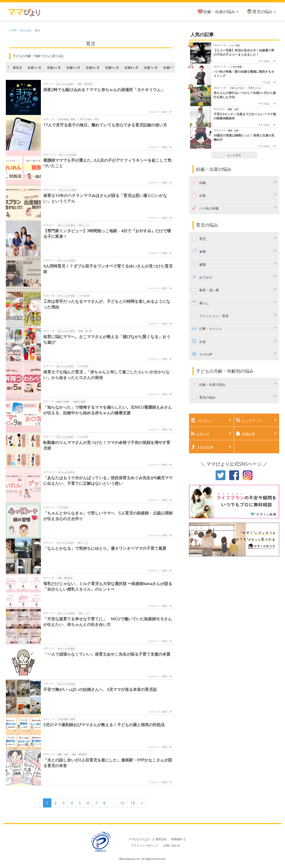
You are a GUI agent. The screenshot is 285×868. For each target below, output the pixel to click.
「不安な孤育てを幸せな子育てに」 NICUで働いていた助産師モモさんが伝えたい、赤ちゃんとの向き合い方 (108, 622)
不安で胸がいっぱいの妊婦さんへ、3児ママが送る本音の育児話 (100, 689)
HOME (13, 30)
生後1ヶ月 (34, 68)
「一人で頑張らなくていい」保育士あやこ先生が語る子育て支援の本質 (107, 654)
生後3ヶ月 (73, 68)
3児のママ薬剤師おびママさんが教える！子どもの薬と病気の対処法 (104, 725)
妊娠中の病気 (79, 402)
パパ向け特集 (235, 67)
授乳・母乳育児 (85, 84)
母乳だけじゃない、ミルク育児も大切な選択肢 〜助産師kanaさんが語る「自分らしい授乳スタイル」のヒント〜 (108, 586)
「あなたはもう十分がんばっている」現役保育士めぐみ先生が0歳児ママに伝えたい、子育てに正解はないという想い (108, 480)
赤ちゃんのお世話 (65, 84)
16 (133, 803)
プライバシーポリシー (145, 845)
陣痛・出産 (63, 754)
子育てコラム (254, 88)
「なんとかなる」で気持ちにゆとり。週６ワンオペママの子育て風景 (105, 548)
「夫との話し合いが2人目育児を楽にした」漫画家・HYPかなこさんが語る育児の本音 (108, 763)
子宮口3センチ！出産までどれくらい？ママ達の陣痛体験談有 (245, 116)
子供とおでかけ (237, 88)
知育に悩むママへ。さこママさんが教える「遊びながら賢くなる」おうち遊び (107, 339)
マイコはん (264, 61)
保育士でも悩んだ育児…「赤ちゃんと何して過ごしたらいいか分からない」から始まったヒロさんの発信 (106, 375)
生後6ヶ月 (131, 68)
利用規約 (177, 839)
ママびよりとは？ (140, 839)
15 (122, 803)
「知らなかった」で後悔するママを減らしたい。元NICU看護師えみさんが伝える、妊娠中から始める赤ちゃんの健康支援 (108, 410)
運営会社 (161, 839)
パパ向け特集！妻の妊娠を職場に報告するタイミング (244, 74)
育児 (37, 30)
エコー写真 (234, 45)
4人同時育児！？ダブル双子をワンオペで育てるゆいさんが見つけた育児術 (108, 269)
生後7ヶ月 (151, 68)
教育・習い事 (85, 331)
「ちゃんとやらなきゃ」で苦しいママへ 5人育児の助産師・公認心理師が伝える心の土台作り (108, 516)
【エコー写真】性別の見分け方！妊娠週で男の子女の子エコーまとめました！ (244, 52)
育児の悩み (261, 11)
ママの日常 (84, 296)
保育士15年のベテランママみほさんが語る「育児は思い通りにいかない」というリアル (105, 198)
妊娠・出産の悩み (218, 11)
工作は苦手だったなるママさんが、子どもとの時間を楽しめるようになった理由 (107, 304)
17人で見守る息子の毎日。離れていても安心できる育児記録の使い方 (105, 125)
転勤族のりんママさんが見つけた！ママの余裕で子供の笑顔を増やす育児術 (107, 445)
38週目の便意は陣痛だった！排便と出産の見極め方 (244, 138)
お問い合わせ (172, 845)
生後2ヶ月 (54, 68)
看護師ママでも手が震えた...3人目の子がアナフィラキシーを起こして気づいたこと (107, 163)
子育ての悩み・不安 (89, 119)
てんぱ (266, 82)
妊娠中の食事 (63, 402)
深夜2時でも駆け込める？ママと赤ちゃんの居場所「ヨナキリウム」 (104, 90)
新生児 (17, 68)
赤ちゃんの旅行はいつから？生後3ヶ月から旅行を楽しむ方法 (245, 95)
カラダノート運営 (158, 112)
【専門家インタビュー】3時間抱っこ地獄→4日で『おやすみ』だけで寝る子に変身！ (107, 234)
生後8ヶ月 (170, 68)
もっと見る (234, 155)
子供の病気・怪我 (66, 119)
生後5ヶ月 (112, 68)
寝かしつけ (84, 225)
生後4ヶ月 (93, 68)
